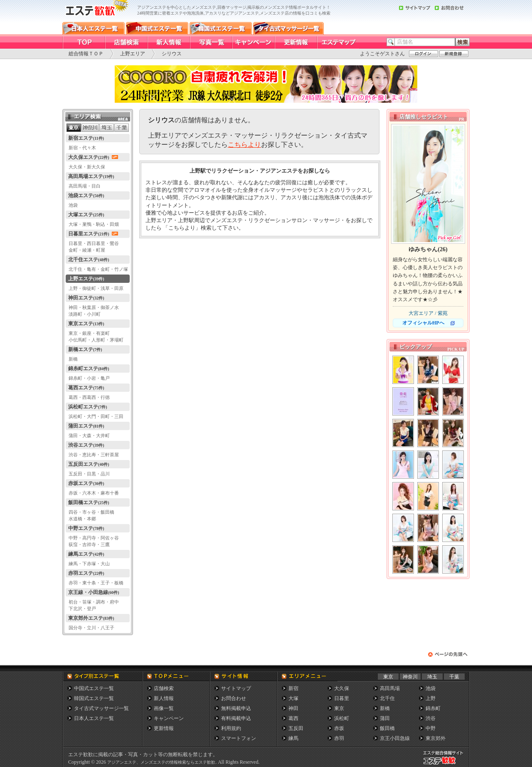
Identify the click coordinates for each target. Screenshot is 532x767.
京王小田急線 (395, 738)
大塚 (293, 698)
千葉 (454, 677)
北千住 (387, 698)
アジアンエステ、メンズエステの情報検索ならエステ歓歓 (161, 762)
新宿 (293, 688)
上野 (431, 698)
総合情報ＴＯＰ (86, 54)
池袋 (431, 688)
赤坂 (339, 728)
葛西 (293, 718)
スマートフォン (239, 738)
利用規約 (231, 728)
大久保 (342, 688)
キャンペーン (169, 718)
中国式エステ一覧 (94, 688)
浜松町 (342, 718)
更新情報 (164, 728)
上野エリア (133, 54)
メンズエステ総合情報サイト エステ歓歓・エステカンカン (445, 764)
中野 (431, 728)
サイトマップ (236, 688)
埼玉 (432, 677)
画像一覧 (164, 708)
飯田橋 (387, 728)
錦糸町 (433, 708)
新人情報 (164, 698)
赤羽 (339, 738)
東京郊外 (436, 738)
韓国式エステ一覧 (94, 698)
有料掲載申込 (236, 718)
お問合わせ (234, 698)
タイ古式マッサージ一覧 (101, 708)
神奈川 (410, 677)
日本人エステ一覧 (94, 718)
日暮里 (342, 698)
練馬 (293, 738)
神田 (293, 708)
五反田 (296, 728)
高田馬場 (390, 688)
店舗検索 (164, 688)
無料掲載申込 (236, 708)
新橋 (385, 708)
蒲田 (385, 718)
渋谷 (431, 718)
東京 (388, 677)
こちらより (244, 145)
